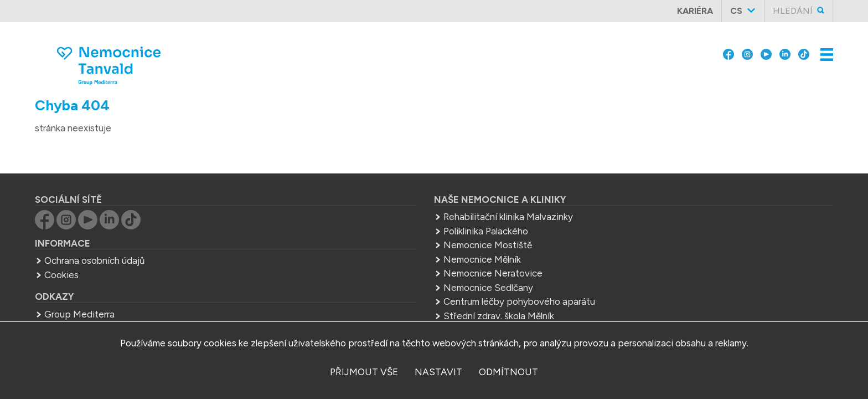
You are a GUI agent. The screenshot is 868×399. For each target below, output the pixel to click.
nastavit (438, 372)
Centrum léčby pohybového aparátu (412, 298)
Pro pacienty (622, 11)
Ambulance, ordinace (516, 76)
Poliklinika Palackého (379, 227)
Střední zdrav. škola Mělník (392, 312)
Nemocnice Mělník (375, 255)
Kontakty (718, 76)
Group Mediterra (157, 310)
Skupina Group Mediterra (511, 11)
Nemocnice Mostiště (381, 241)
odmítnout (508, 372)
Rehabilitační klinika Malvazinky (401, 213)
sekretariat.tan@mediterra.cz (631, 265)
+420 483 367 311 (615, 250)
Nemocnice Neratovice (386, 269)
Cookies (139, 271)
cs (743, 11)
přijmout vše (364, 372)
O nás (406, 11)
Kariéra (702, 11)
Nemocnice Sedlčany (381, 284)
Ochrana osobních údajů (172, 257)
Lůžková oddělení (631, 76)
